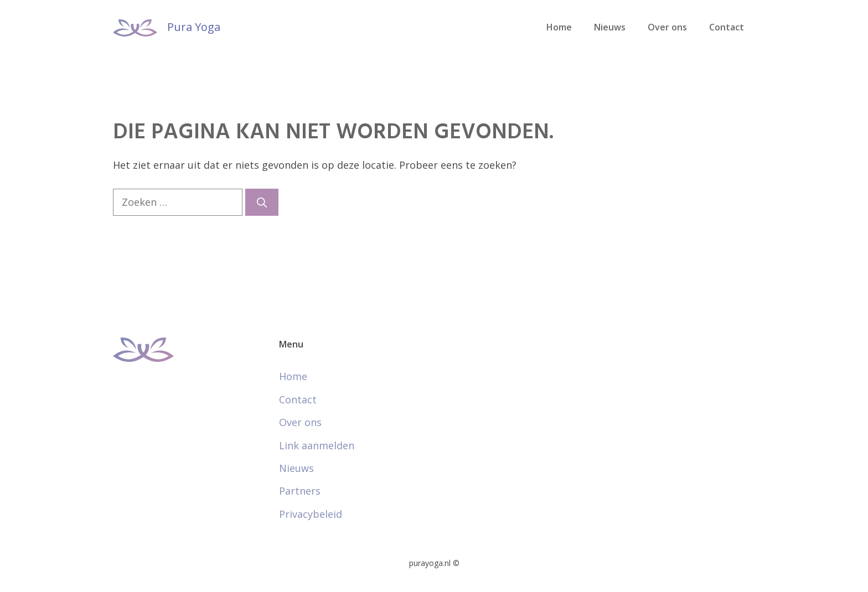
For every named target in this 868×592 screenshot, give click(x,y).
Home (559, 27)
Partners (300, 491)
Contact (727, 27)
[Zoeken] (262, 202)
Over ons (667, 27)
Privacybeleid (311, 514)
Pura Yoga (194, 27)
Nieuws (610, 27)
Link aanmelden (317, 445)
